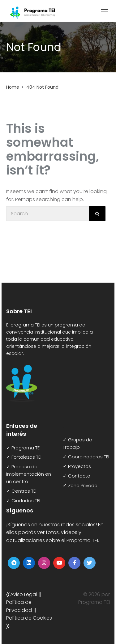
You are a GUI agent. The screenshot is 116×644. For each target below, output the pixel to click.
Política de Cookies (29, 618)
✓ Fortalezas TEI (24, 457)
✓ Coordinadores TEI (86, 457)
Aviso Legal (24, 594)
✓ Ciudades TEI (23, 501)
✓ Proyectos (77, 466)
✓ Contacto (77, 476)
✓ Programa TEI (23, 448)
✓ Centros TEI (21, 491)
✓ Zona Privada (80, 485)
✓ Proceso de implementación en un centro (29, 474)
